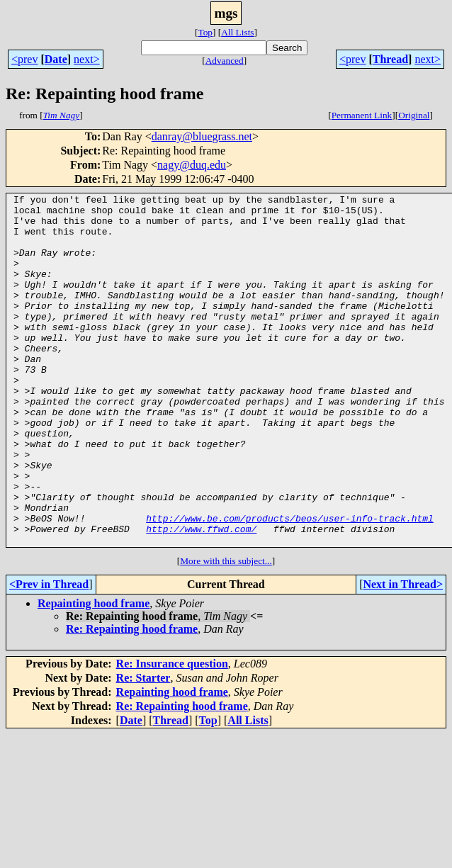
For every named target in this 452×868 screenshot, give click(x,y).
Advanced (225, 61)
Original (414, 115)
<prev (24, 59)
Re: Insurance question (172, 734)
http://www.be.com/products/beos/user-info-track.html (290, 584)
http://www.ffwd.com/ (201, 597)
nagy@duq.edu (192, 165)
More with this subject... (226, 631)
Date (56, 59)
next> (87, 59)
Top (205, 32)
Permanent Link (362, 115)
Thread (390, 59)
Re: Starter (143, 748)
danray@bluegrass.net (202, 136)
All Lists (237, 32)
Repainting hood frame (94, 673)
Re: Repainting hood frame (132, 699)
